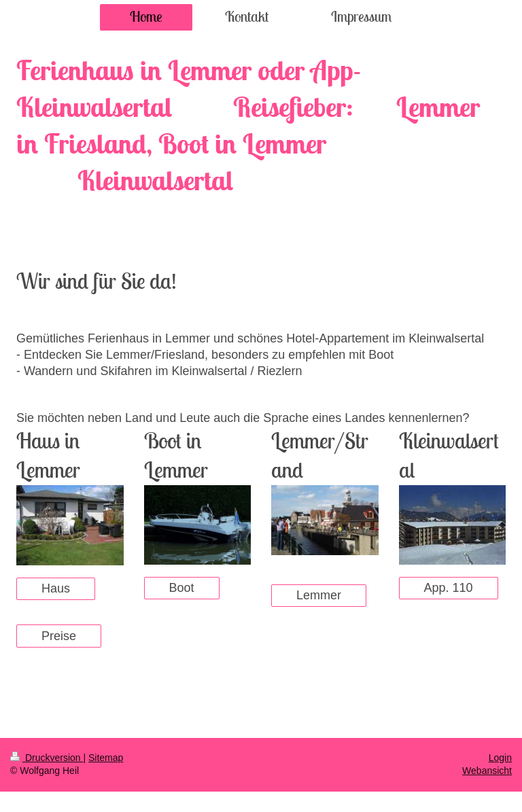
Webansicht (487, 771)
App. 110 (449, 588)
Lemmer (319, 595)
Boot (182, 588)
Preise (59, 636)
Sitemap (106, 758)
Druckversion (47, 758)
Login (500, 758)
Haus (56, 588)
